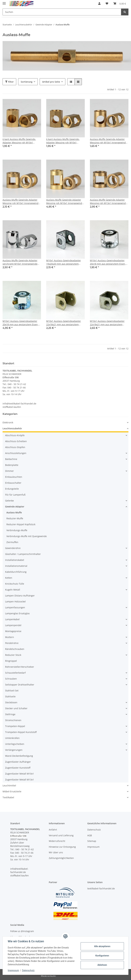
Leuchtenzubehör (12, 428)
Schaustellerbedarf (15, 673)
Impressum (13, 970)
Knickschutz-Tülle (15, 584)
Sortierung (27, 82)
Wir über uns (56, 852)
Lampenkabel (12, 619)
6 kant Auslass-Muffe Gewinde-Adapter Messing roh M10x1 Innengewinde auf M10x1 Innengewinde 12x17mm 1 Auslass (21, 141)
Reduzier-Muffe (15, 518)
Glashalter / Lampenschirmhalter (23, 554)
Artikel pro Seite (51, 82)
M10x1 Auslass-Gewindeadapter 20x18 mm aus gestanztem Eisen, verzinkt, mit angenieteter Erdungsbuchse (20, 323)
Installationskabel (15, 560)
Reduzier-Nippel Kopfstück (21, 524)
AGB (90, 835)
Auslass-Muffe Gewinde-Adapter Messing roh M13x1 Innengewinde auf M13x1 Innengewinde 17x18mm (109, 202)
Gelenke (9, 501)
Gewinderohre (13, 548)
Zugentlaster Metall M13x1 (20, 780)
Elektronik (8, 422)
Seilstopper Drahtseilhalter (20, 685)
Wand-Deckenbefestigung (19, 756)
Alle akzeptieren (102, 946)
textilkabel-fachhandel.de (101, 888)
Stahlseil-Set (12, 691)
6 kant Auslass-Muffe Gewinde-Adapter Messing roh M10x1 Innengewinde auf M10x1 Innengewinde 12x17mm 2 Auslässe (65, 141)
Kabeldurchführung (16, 572)
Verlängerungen (14, 750)
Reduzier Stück (13, 655)
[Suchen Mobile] (62, 12)
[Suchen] (125, 12)
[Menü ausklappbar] (4, 2)
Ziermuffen (12, 542)
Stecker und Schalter (16, 708)
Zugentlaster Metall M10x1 (20, 774)
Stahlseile (10, 696)
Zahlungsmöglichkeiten (61, 858)
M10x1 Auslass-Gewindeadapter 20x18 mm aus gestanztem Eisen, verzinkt (108, 262)
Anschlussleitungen (16, 453)
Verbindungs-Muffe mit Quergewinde (27, 536)
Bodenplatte (12, 465)
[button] (99, 4)
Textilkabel (8, 797)
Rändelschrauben (15, 649)
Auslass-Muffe (14, 512)
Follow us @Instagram (22, 931)
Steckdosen (11, 702)
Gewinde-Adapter (15, 507)
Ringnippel (11, 661)
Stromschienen (13, 720)
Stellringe (10, 714)
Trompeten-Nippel (15, 726)
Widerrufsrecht (57, 841)
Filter (9, 82)
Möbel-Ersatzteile (12, 791)
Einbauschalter (13, 483)
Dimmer (9, 471)
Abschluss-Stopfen (15, 447)
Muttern (10, 637)
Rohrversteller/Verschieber (20, 667)
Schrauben (11, 679)
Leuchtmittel (9, 785)
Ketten (9, 578)
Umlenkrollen (12, 738)
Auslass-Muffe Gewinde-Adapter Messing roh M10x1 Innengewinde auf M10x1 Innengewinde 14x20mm (65, 202)
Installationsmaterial (16, 566)
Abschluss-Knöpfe (15, 435)
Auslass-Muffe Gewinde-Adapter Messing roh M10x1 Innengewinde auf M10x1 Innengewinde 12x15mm (109, 141)
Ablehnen (102, 965)
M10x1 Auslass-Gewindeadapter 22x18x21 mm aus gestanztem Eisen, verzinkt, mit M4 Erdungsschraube (64, 323)
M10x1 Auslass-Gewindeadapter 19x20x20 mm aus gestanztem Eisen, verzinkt (64, 262)
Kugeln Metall (13, 590)
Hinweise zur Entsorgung (62, 847)
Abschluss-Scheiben (16, 441)
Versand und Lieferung (61, 835)
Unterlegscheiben (15, 744)
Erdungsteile (12, 489)
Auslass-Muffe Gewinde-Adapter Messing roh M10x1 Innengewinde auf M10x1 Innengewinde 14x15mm (22, 202)
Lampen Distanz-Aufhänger (20, 596)
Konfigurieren (102, 956)
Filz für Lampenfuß (15, 495)
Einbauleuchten (14, 477)
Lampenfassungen (15, 607)
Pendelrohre (12, 643)
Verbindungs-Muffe (17, 530)
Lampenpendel (13, 625)
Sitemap (92, 841)
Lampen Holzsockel (15, 601)
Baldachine (11, 459)
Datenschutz (28, 970)
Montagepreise (13, 631)
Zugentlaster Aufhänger (18, 762)
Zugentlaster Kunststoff (18, 768)
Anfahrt (53, 830)
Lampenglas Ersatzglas (17, 613)
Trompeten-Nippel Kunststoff (21, 732)
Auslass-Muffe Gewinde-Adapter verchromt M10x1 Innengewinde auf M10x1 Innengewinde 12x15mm (22, 262)
